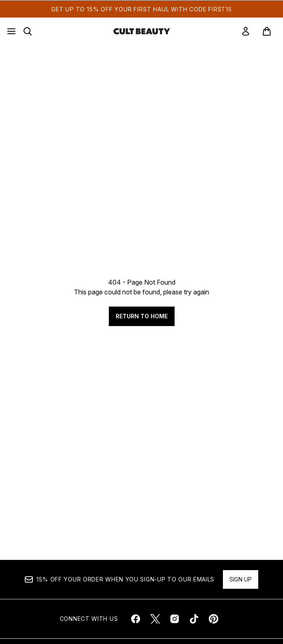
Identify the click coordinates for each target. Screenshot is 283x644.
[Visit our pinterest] (214, 619)
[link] (246, 31)
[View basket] (267, 31)
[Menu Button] (11, 31)
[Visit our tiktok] (194, 619)
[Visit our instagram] (175, 619)
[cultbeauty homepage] (142, 31)
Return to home (142, 316)
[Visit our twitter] (155, 619)
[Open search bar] (28, 31)
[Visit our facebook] (136, 619)
